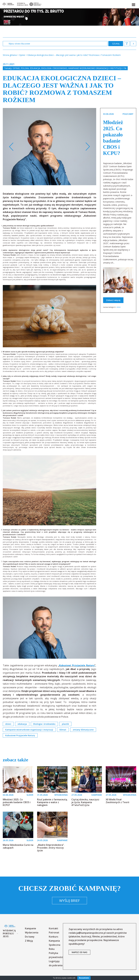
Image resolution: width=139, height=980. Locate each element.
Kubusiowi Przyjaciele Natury (77, 665)
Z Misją (29, 941)
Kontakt (54, 928)
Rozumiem (84, 978)
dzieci (8, 724)
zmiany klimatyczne (83, 730)
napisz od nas (79, 952)
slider (119, 307)
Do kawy (30, 937)
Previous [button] (11, 147)
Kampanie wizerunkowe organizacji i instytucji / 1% (97, 68)
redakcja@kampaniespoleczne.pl (87, 933)
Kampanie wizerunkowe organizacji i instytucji (29, 730)
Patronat (54, 933)
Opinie (16, 68)
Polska (25, 68)
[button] (133, 4)
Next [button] (88, 147)
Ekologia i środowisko (54, 68)
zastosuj (116, 44)
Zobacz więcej (113, 300)
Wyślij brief (69, 901)
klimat (63, 730)
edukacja (22, 724)
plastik (65, 724)
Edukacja (35, 68)
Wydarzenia (32, 933)
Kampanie (30, 928)
